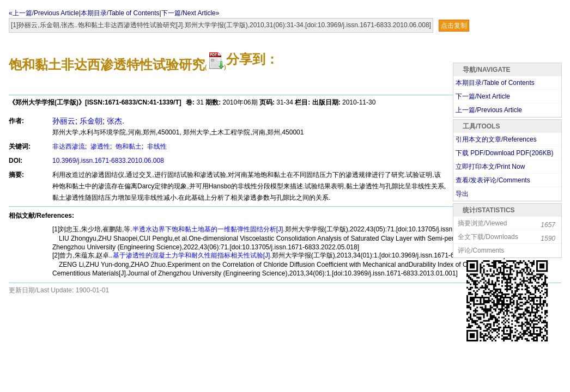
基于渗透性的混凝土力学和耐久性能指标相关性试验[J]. (192, 255)
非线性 (156, 146)
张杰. (116, 121)
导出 (462, 194)
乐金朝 (91, 121)
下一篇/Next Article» (190, 13)
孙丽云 (64, 121)
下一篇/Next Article (483, 96)
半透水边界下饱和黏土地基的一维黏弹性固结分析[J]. (209, 229)
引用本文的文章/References (496, 139)
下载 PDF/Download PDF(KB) (504, 153)
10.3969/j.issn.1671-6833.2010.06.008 (108, 161)
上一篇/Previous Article (489, 110)
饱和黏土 (128, 146)
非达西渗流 (69, 146)
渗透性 (99, 146)
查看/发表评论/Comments (493, 180)
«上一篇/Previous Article (44, 13)
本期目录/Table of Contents (120, 13)
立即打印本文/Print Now (490, 167)
